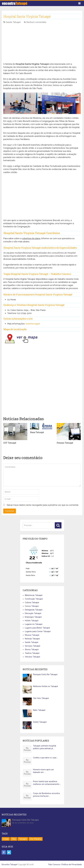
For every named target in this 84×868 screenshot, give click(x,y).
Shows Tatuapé (32, 649)
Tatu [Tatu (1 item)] (14, 839)
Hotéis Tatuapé (32, 620)
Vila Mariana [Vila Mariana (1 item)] (36, 839)
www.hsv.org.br (33, 324)
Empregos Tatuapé (33, 617)
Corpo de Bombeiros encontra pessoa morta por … (46, 795)
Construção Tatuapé (34, 599)
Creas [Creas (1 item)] (6, 839)
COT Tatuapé (10, 443)
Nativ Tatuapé (39, 710)
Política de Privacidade (72, 864)
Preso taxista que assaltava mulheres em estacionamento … (47, 783)
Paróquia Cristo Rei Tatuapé (45, 674)
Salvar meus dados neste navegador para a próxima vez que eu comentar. (43, 505)
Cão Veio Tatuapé (41, 698)
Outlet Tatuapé (40, 722)
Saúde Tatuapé (13, 22)
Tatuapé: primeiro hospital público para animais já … (45, 747)
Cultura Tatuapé (32, 602)
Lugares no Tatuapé (34, 624)
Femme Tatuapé (65, 443)
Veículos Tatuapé (32, 657)
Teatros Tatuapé (32, 653)
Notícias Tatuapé (32, 639)
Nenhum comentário (36, 22)
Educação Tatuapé (33, 613)
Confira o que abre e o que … (45, 758)
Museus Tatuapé (32, 635)
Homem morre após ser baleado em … (43, 771)
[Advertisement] (42, 44)
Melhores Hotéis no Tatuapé (45, 686)
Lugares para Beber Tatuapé (37, 628)
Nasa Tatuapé (37, 432)
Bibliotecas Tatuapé (34, 595)
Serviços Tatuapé (33, 646)
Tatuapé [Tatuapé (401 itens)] (23, 839)
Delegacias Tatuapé (34, 610)
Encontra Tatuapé (10, 864)
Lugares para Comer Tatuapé (38, 631)
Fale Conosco (54, 864)
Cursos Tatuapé (32, 606)
